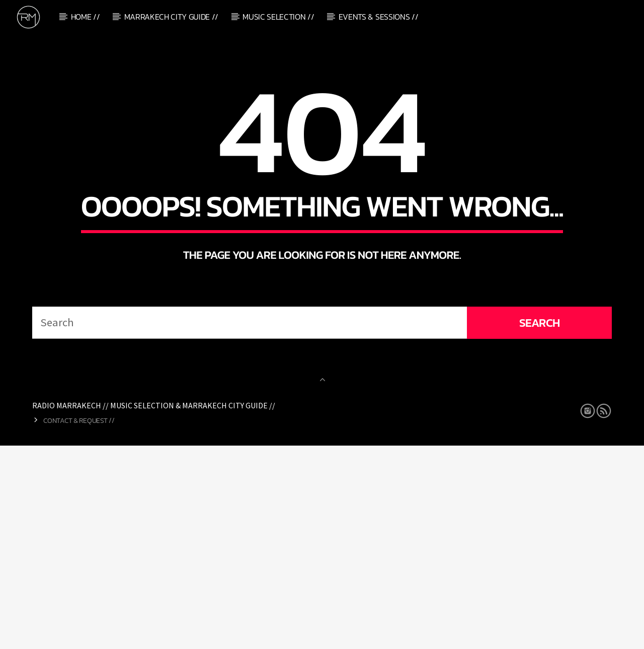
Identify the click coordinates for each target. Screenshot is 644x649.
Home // (86, 17)
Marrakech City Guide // (172, 17)
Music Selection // (278, 17)
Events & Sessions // (379, 17)
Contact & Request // (79, 624)
